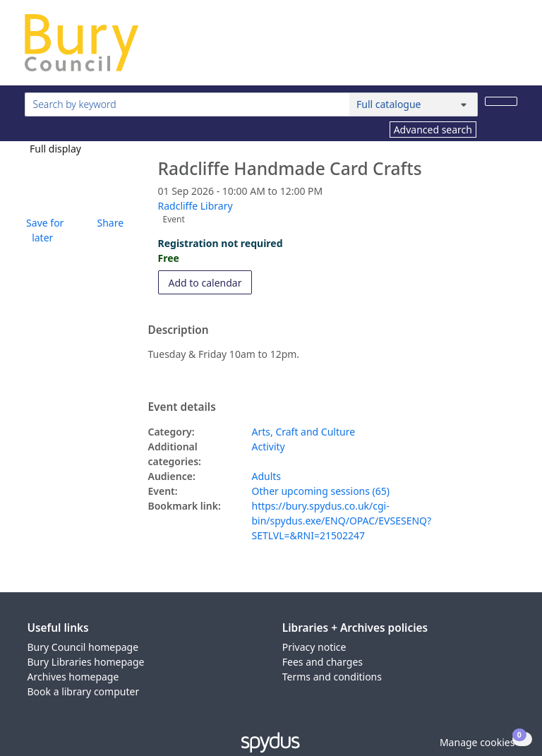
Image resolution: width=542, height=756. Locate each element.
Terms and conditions (332, 677)
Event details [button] (182, 407)
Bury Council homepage (83, 647)
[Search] (501, 101)
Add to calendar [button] (211, 282)
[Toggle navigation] (510, 48)
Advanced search (433, 130)
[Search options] (414, 104)
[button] (43, 230)
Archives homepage (73, 677)
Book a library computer (84, 691)
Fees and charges (323, 662)
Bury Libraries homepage (86, 662)
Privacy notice (314, 647)
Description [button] (179, 330)
